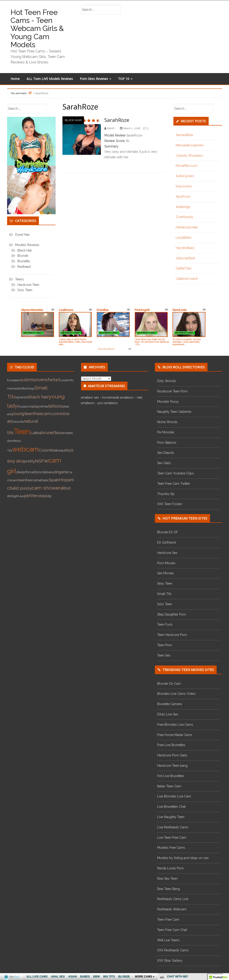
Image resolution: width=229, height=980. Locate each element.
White (44, 406)
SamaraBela (184, 135)
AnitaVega (183, 207)
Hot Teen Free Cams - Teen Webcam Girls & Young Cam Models (37, 28)
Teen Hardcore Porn (172, 635)
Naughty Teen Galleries (174, 412)
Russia (22, 406)
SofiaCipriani (185, 176)
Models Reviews (27, 245)
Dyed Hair (22, 235)
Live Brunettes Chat (171, 807)
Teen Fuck (165, 624)
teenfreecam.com (43, 414)
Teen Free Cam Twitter (174, 484)
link (225, 908)
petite (30, 496)
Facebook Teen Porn (172, 391)
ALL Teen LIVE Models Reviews (50, 79)
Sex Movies (166, 573)
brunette (50, 433)
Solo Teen (25, 290)
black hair (39, 397)
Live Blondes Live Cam (174, 796)
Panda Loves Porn (170, 868)
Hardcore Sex (167, 553)
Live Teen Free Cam (172, 838)
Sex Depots (166, 453)
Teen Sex (164, 655)
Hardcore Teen (28, 285)
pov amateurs (108, 403)
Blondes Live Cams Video (176, 694)
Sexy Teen (165, 583)
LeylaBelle (183, 238)
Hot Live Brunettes (171, 776)
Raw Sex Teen (167, 879)
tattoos (55, 406)
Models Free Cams (171, 848)
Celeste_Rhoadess (189, 156)
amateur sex (90, 397)
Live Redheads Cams (173, 827)
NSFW (42, 461)
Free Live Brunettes (171, 745)
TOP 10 (125, 79)
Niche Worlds (167, 422)
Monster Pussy (168, 402)
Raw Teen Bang (168, 889)
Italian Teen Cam (169, 786)
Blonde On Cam (169, 684)
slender (65, 433)
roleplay (44, 496)
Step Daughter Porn (172, 614)
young (18, 414)
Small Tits (164, 594)
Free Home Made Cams (175, 735)
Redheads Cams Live (173, 899)
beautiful (64, 450)
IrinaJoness (184, 186)
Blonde (23, 256)
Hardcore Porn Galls (172, 755)
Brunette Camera (170, 704)
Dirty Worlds (167, 381)
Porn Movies (166, 563)
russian (65, 380)
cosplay (33, 406)
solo (19, 388)
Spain (54, 480)
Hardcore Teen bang (172, 766)
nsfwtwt (52, 380)
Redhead (24, 267)
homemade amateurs (118, 397)
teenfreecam (28, 480)
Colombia (47, 450)
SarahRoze (117, 120)
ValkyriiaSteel (185, 258)
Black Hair (73, 120)
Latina (36, 433)
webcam (25, 449)
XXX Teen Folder (170, 504)
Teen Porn (165, 645)
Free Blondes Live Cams (175, 725)
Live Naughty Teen (171, 817)
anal (60, 488)
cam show (44, 488)
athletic (44, 480)
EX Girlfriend (166, 542)
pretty (29, 461)
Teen (22, 431)
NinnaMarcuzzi (187, 166)
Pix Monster (166, 432)
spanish (22, 397)
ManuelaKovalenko (190, 145)
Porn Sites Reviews (96, 79)
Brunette (24, 261)
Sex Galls (164, 463)
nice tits (19, 422)
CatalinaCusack (187, 279)
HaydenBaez (185, 248)
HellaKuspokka (187, 227)
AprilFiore (183, 197)
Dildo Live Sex (168, 714)
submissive (32, 380)
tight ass (18, 496)
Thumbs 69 (166, 494)
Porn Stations (167, 443)
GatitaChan (184, 268)
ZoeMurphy (185, 217)
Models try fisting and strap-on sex (183, 858)
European (14, 380)
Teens (19, 279)
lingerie (61, 472)
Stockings (28, 388)
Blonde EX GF (168, 532)
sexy (51, 472)
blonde (41, 472)
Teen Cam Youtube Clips (175, 473)
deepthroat (26, 472)
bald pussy (21, 488)
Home (15, 79)
